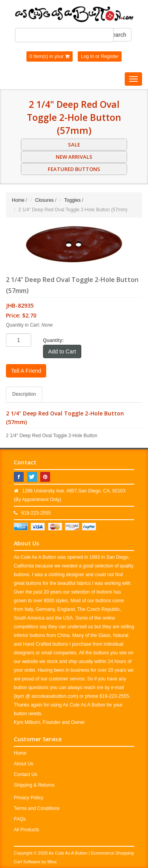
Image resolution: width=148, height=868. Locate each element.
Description (24, 394)
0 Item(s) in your (50, 56)
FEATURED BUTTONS (74, 169)
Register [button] (110, 56)
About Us (23, 764)
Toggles (72, 200)
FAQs (20, 819)
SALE (74, 145)
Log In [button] (87, 56)
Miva (52, 862)
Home (18, 200)
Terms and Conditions (37, 808)
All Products (26, 830)
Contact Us (25, 774)
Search (117, 35)
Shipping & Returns (34, 785)
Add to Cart (62, 351)
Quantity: (53, 340)
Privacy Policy (29, 798)
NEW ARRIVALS (74, 157)
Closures (44, 200)
